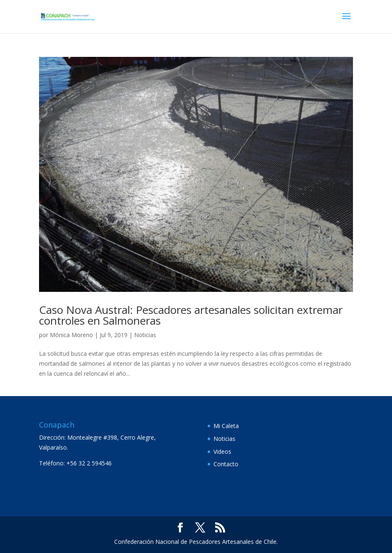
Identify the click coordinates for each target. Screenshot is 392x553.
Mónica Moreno (71, 335)
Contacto (226, 464)
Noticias (145, 335)
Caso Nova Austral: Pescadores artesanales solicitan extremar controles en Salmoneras (191, 315)
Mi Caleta (226, 426)
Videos (222, 451)
